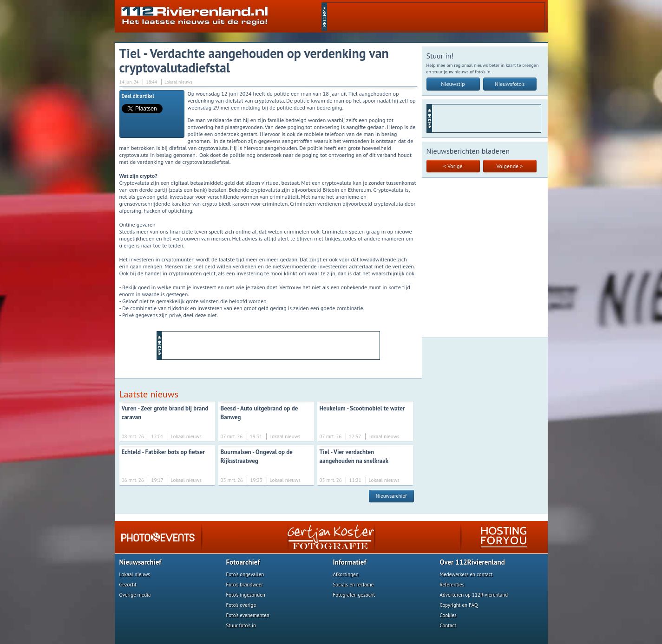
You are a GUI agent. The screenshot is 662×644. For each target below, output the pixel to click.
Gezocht (128, 585)
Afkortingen (346, 574)
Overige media (135, 595)
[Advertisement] (436, 17)
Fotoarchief (243, 562)
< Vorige (453, 166)
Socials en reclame (354, 585)
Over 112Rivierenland (472, 562)
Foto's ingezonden (246, 595)
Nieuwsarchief (391, 496)
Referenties (452, 585)
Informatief (350, 562)
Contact (448, 625)
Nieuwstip (453, 84)
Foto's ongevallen (245, 574)
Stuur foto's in (241, 625)
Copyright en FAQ (459, 605)
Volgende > (510, 166)
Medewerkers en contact (466, 574)
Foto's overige (241, 605)
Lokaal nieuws (135, 574)
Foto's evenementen (248, 615)
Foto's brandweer (245, 585)
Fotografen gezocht (354, 595)
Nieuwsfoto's (510, 84)
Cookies (448, 615)
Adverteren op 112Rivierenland (474, 595)
